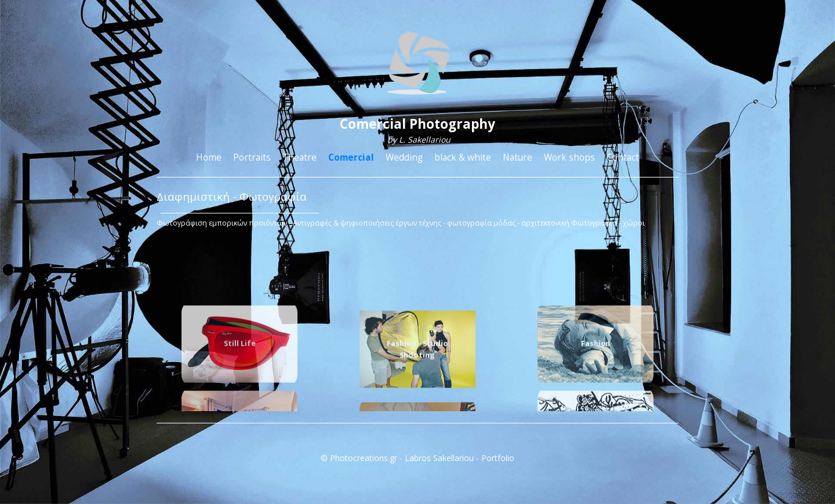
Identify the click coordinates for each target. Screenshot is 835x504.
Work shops (569, 157)
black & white (463, 157)
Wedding (404, 157)
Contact (623, 157)
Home (209, 157)
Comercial (351, 157)
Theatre (299, 157)
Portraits (252, 157)
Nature (518, 157)
